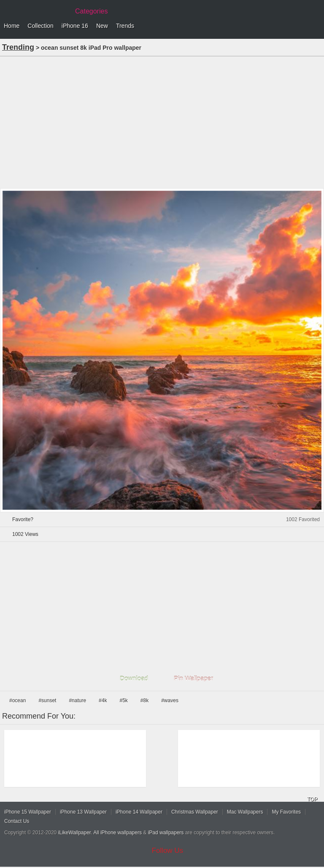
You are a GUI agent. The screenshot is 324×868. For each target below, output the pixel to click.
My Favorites (286, 812)
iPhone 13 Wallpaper (83, 812)
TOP (312, 799)
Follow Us (168, 850)
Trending (18, 47)
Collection (40, 26)
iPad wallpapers (166, 833)
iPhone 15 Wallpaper (28, 812)
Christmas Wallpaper (195, 812)
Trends (125, 26)
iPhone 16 (75, 26)
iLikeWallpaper (75, 833)
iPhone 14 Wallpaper (139, 812)
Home (12, 26)
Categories (91, 11)
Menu (316, 26)
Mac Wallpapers (245, 812)
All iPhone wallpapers (117, 833)
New (102, 26)
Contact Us (17, 821)
